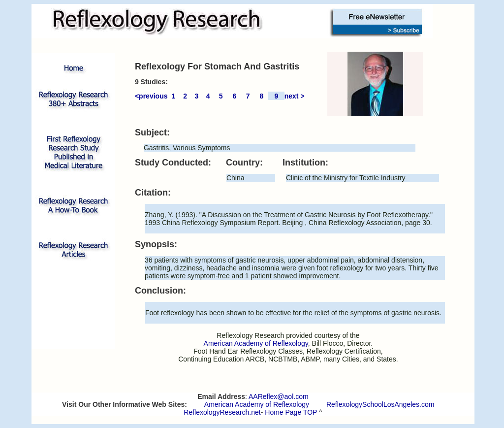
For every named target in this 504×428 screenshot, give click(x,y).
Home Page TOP (291, 412)
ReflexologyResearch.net (222, 412)
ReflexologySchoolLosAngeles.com (380, 404)
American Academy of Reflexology (257, 404)
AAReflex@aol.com (279, 396)
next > (295, 96)
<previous (151, 96)
